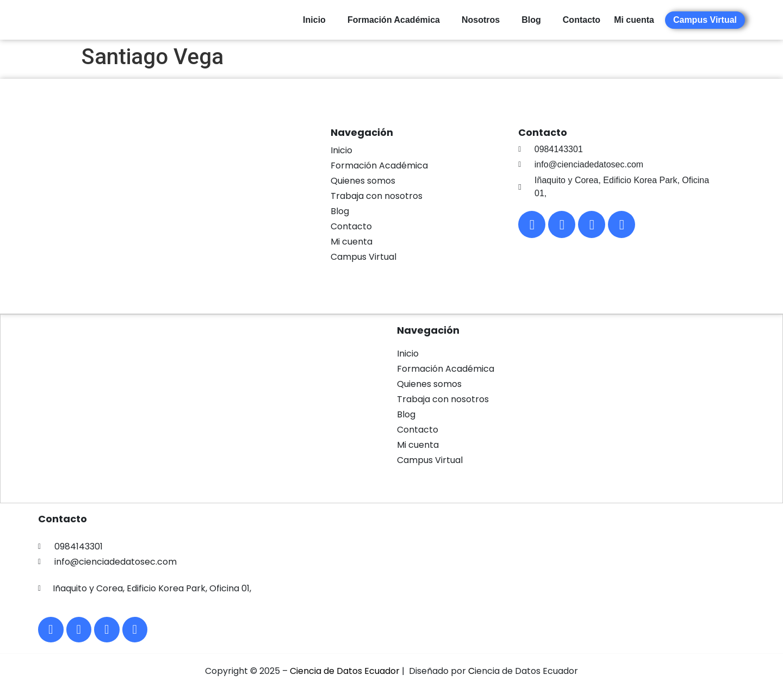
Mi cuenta (352, 242)
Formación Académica (394, 20)
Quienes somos (363, 181)
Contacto (582, 20)
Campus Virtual (363, 257)
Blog (531, 20)
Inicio (314, 20)
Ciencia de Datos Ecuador (345, 674)
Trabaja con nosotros (377, 196)
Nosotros (481, 20)
